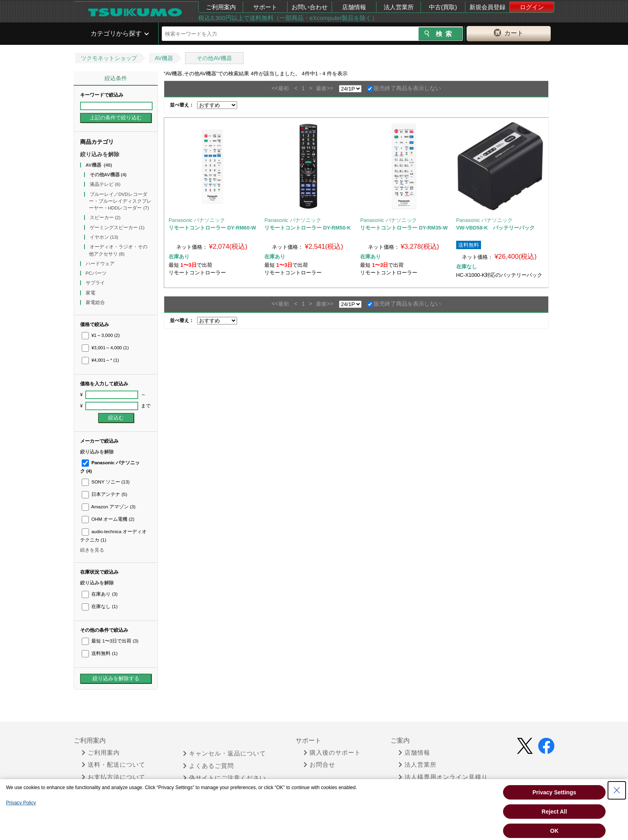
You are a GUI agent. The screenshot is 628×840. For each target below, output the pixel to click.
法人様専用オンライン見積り (443, 777)
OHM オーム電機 (108, 519)
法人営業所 (399, 7)
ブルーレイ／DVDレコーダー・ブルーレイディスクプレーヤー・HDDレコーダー (120, 201)
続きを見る (92, 550)
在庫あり (100, 594)
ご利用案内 (221, 7)
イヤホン (104, 237)
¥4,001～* (100, 360)
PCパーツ (97, 273)
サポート (265, 7)
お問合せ (319, 765)
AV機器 (164, 58)
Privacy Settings (555, 792)
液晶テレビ (105, 184)
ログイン (532, 7)
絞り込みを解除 (100, 154)
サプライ (96, 283)
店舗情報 (354, 7)
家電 (91, 293)
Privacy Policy (21, 803)
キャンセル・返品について (224, 753)
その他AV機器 (214, 58)
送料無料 (100, 653)
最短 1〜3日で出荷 (110, 641)
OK (555, 831)
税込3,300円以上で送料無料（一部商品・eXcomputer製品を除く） (288, 18)
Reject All (554, 812)
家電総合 (96, 302)
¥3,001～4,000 (105, 348)
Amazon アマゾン (109, 507)
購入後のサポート (332, 753)
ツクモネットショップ (109, 58)
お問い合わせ (310, 7)
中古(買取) (443, 7)
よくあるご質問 (208, 766)
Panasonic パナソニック (197, 220)
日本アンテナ (104, 494)
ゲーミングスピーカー (117, 228)
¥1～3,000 (101, 335)
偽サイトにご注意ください (224, 778)
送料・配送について (114, 765)
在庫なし (100, 606)
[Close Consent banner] (617, 790)
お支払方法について (114, 777)
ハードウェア (101, 264)
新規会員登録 (487, 7)
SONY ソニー (106, 482)
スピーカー (105, 218)
